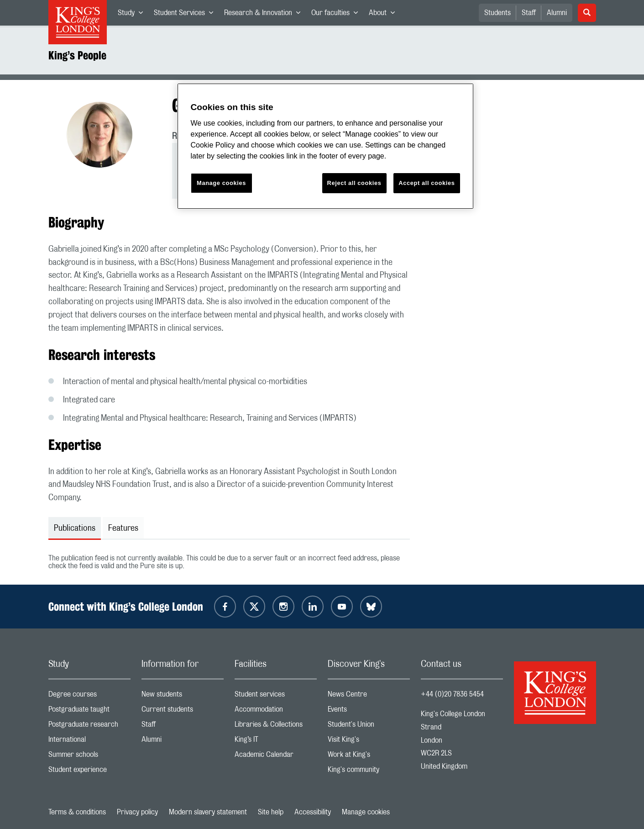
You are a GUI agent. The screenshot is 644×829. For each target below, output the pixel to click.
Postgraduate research (89, 726)
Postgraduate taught (89, 711)
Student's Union (369, 726)
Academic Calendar (276, 757)
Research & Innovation (265, 15)
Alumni (557, 13)
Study (133, 15)
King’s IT (276, 742)
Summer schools (89, 757)
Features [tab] (123, 528)
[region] (325, 146)
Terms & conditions (77, 812)
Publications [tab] (75, 528)
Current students (183, 711)
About (385, 15)
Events (369, 711)
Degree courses (89, 696)
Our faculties (337, 15)
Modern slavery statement (208, 812)
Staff (529, 13)
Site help (271, 812)
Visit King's (369, 742)
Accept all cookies (427, 183)
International (89, 742)
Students (497, 13)
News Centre (369, 696)
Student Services (186, 15)
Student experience (89, 772)
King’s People (77, 55)
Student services (276, 696)
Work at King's (369, 757)
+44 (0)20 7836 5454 (452, 694)
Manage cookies (366, 812)
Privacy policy (137, 812)
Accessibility (313, 812)
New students (183, 696)
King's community (369, 772)
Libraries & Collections (276, 726)
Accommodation (276, 711)
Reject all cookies (354, 183)
